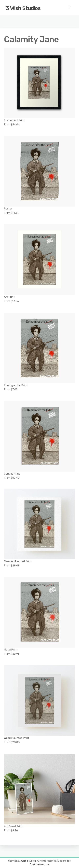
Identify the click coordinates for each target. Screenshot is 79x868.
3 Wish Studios (23, 8)
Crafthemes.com (40, 864)
